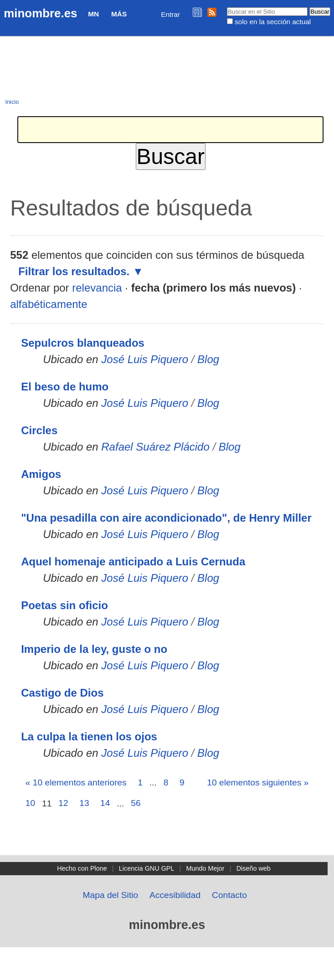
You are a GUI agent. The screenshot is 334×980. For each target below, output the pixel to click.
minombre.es (40, 13)
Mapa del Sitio (111, 895)
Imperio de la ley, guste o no (94, 649)
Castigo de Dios (62, 693)
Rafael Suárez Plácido (155, 447)
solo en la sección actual (273, 22)
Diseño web (254, 868)
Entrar (170, 14)
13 (84, 803)
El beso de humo (65, 387)
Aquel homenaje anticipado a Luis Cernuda (133, 562)
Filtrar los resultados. (74, 271)
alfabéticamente (49, 304)
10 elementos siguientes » (258, 782)
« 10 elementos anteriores (76, 782)
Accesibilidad (175, 895)
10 (30, 803)
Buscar (226, 7)
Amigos (41, 474)
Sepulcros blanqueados (83, 343)
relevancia (97, 288)
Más (119, 14)
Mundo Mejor (206, 868)
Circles (39, 430)
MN (93, 14)
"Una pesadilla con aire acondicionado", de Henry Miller (166, 518)
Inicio (12, 102)
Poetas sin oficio (64, 605)
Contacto (229, 895)
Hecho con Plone (82, 868)
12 (63, 803)
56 (136, 803)
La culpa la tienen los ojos (89, 736)
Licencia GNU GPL (147, 868)
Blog (208, 359)
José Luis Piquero (145, 359)
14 (105, 803)
